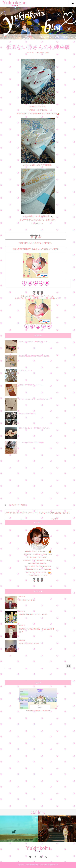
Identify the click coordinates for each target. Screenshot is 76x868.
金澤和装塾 (28, 569)
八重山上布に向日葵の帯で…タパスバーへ (21, 514)
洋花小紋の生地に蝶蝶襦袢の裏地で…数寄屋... (34, 356)
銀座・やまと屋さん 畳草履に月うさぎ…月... (34, 428)
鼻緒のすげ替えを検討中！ (28, 414)
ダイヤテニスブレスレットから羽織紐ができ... (34, 399)
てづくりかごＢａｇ (25, 370)
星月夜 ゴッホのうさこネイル (29, 643)
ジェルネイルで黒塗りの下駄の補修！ (31, 442)
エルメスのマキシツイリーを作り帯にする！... (34, 342)
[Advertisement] (38, 477)
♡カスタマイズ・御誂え (42, 53)
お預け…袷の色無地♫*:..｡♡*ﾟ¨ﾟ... (30, 385)
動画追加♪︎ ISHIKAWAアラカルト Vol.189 (33, 615)
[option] (19, 829)
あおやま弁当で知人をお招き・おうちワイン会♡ (54, 514)
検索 (69, 666)
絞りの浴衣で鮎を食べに (27, 600)
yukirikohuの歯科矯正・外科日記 (38, 711)
